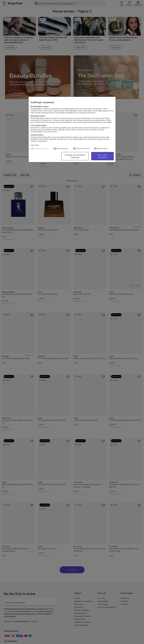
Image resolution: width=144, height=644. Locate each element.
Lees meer (35, 145)
